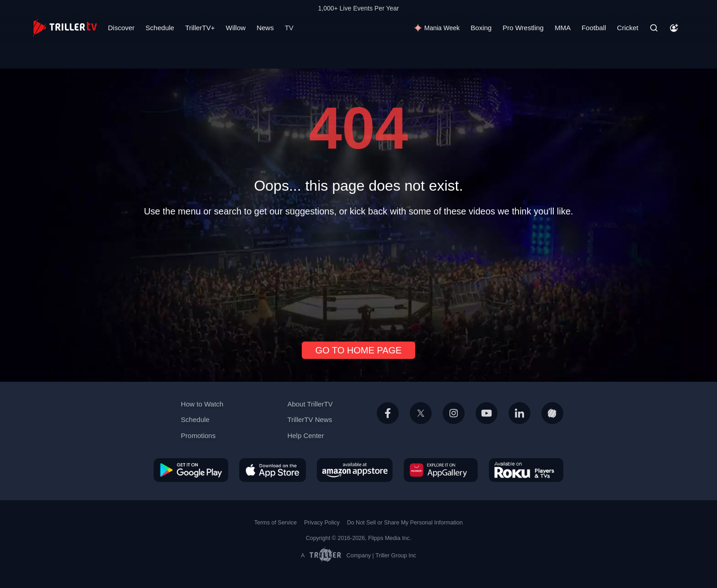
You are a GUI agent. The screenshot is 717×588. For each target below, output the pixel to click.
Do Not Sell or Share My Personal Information (405, 523)
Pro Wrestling (523, 28)
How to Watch (202, 404)
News (265, 28)
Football (594, 28)
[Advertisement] (358, 275)
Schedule (160, 28)
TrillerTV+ (200, 28)
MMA (563, 28)
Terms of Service (276, 523)
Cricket (628, 28)
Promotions (198, 436)
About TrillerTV (310, 404)
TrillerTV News (310, 420)
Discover (121, 28)
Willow (236, 28)
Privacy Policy (322, 523)
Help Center (305, 436)
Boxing (481, 28)
